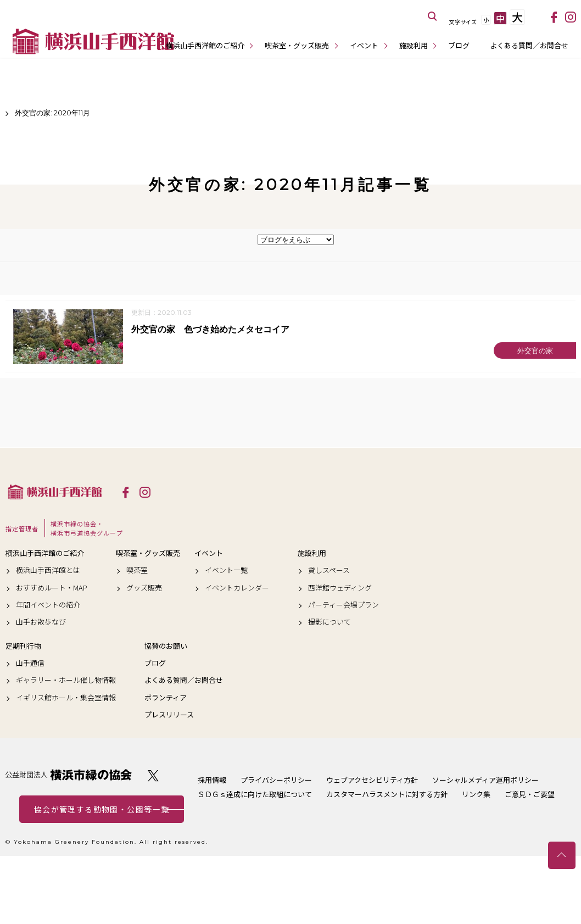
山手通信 (30, 664)
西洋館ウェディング (340, 588)
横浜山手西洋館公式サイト (93, 41)
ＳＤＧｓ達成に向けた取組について (255, 795)
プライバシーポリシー (276, 780)
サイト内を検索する (433, 16)
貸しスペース (329, 571)
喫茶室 (137, 571)
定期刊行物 (23, 647)
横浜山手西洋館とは (48, 571)
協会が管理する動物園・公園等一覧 (102, 810)
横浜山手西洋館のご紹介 (205, 45)
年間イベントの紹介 (48, 605)
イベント (364, 45)
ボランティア (166, 698)
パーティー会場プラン (343, 605)
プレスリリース (169, 715)
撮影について (329, 622)
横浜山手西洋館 (55, 492)
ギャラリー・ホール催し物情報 (66, 681)
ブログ (459, 45)
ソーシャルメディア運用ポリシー (485, 780)
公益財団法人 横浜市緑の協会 (69, 775)
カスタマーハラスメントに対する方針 (387, 795)
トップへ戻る (562, 855)
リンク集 (476, 795)
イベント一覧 (226, 571)
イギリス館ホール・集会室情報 (66, 698)
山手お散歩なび (41, 622)
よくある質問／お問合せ (529, 45)
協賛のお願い (166, 647)
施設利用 (414, 45)
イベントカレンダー (237, 588)
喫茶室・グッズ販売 (297, 45)
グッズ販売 (144, 588)
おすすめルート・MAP (52, 588)
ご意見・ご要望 (530, 795)
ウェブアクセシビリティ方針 (372, 780)
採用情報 (212, 780)
